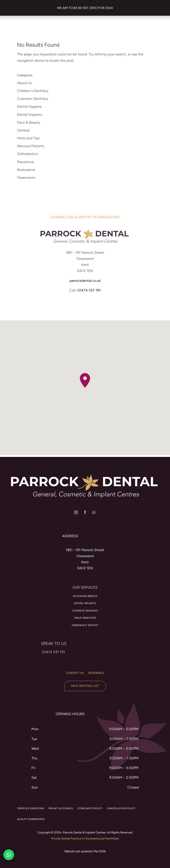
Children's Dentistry (33, 91)
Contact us (75, 673)
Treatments (26, 178)
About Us (24, 83)
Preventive (26, 162)
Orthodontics (28, 154)
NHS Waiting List (85, 686)
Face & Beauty (29, 122)
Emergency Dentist (85, 625)
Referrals (96, 673)
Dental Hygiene (29, 106)
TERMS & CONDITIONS (31, 808)
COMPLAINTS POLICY (90, 808)
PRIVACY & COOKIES (61, 808)
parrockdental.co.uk (85, 281)
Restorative (26, 170)
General (23, 130)
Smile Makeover (85, 618)
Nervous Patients (31, 146)
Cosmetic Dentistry (33, 99)
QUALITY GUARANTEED (31, 819)
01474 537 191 (89, 290)
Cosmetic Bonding (85, 611)
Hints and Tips (28, 138)
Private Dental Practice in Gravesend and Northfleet (85, 838)
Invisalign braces (85, 596)
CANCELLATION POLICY (121, 808)
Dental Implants (30, 115)
